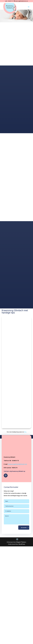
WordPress (22, 544)
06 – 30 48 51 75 (9, 1)
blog (25, 432)
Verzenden (24, 528)
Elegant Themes (21, 542)
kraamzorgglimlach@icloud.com (17, 464)
